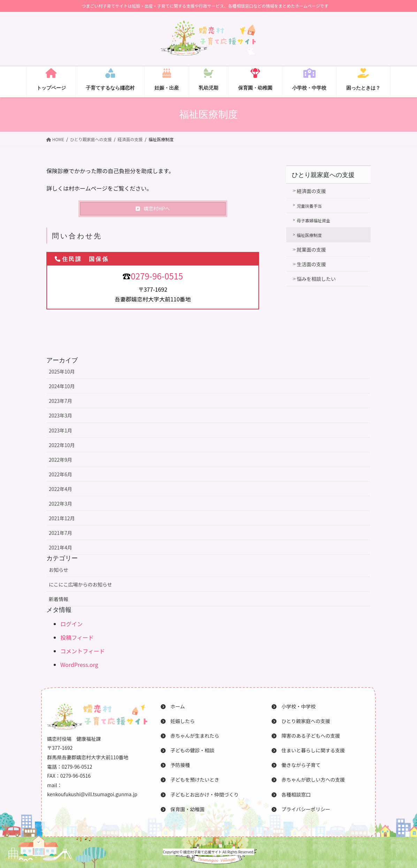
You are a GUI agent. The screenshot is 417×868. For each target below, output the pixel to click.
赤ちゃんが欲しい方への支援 (308, 779)
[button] (153, 209)
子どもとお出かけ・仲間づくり (200, 794)
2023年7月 (60, 401)
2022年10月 (62, 445)
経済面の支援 (311, 191)
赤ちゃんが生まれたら (190, 736)
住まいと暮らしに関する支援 (308, 750)
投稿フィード (77, 637)
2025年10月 (62, 371)
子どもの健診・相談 (188, 750)
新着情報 (59, 599)
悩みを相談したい (316, 279)
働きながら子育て (296, 765)
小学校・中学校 (294, 706)
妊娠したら (178, 721)
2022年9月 (60, 460)
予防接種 (175, 765)
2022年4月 (60, 489)
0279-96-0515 (157, 276)
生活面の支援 (311, 264)
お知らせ (59, 570)
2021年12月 (62, 518)
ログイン (71, 624)
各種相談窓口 (291, 794)
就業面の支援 (311, 249)
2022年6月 (60, 474)
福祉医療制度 (309, 235)
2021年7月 (60, 533)
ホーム (173, 706)
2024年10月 (62, 386)
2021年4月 (60, 547)
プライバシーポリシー (301, 809)
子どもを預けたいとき (190, 779)
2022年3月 (60, 504)
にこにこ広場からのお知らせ (80, 584)
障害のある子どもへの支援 (306, 736)
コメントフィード (83, 651)
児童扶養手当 (309, 206)
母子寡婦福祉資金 (313, 220)
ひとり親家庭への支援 (323, 175)
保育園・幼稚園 (183, 809)
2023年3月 (60, 415)
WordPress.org (79, 665)
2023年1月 (60, 430)
